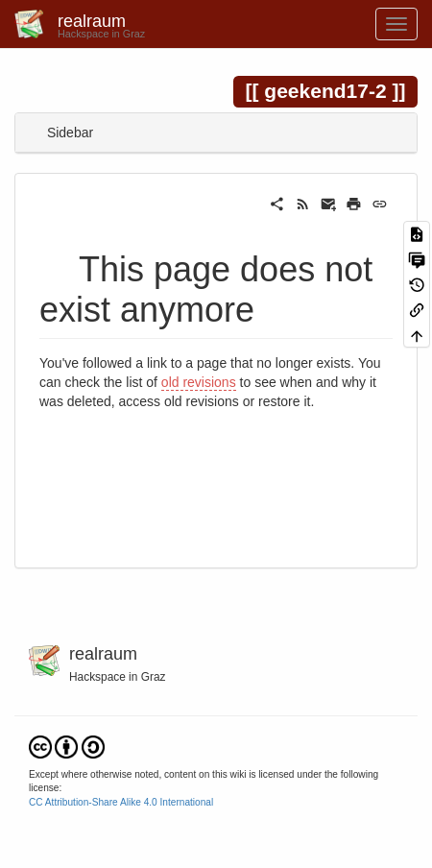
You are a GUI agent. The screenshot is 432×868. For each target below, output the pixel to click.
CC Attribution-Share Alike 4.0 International (121, 802)
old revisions (199, 382)
